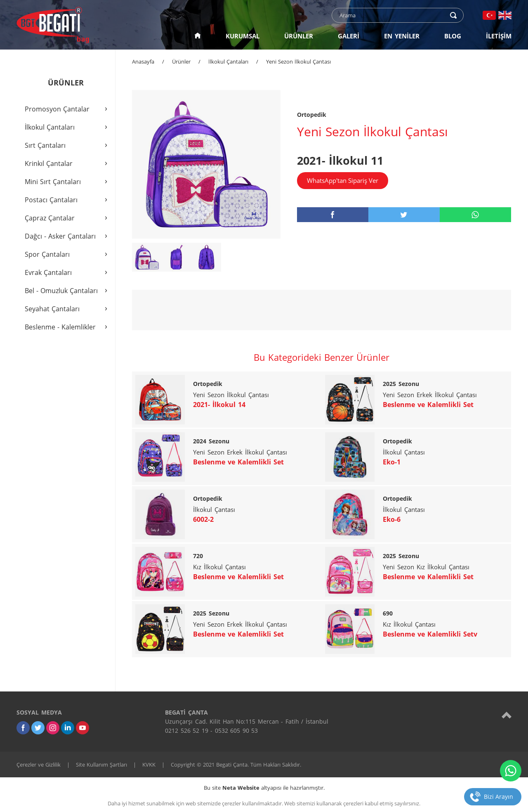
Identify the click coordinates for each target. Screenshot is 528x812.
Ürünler (181, 62)
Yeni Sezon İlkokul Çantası (298, 62)
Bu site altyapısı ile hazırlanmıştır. (264, 788)
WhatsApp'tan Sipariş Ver (343, 180)
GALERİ (349, 36)
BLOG (453, 36)
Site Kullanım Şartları (101, 765)
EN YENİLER (402, 36)
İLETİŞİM (499, 36)
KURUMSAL (243, 36)
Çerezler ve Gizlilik (39, 765)
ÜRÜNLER (299, 36)
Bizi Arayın (499, 797)
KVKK (149, 765)
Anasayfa (143, 62)
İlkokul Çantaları (228, 62)
